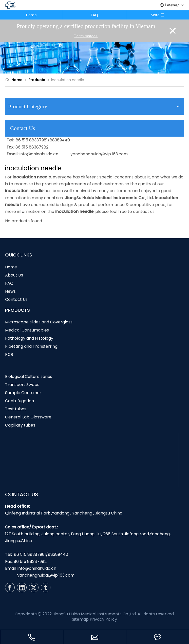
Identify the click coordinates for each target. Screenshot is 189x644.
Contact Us (16, 299)
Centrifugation (20, 401)
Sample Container (23, 393)
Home (31, 15)
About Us (14, 275)
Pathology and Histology (29, 338)
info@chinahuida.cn (39, 154)
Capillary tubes (20, 425)
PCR (9, 354)
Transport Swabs (22, 385)
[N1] (94, 58)
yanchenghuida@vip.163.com (99, 154)
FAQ (94, 15)
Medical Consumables (27, 330)
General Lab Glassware (28, 417)
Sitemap (80, 619)
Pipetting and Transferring (31, 346)
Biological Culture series (29, 376)
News (10, 291)
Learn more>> (86, 36)
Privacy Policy (103, 619)
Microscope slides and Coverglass (39, 322)
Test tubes (16, 409)
